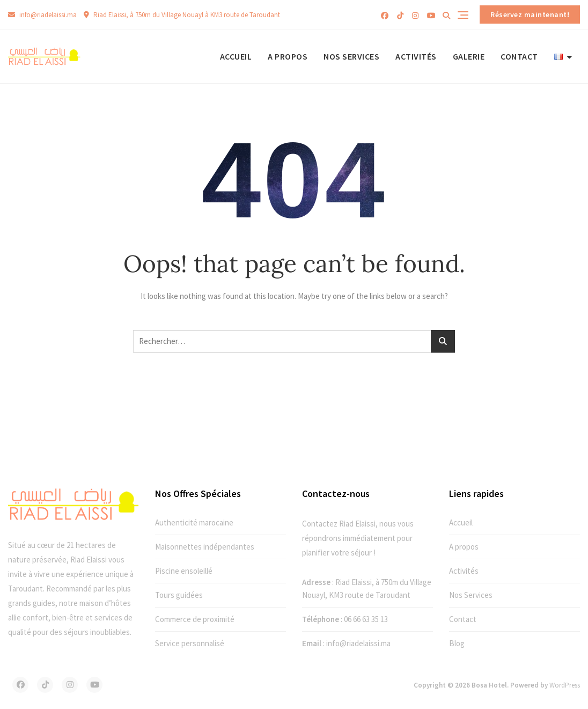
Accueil (236, 56)
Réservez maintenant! (530, 14)
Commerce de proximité (195, 619)
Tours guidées (179, 595)
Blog (457, 643)
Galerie (469, 56)
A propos (288, 56)
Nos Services (351, 56)
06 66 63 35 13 (366, 619)
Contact (519, 56)
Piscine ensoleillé (184, 571)
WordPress (565, 685)
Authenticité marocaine (194, 522)
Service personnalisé (190, 643)
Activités (416, 56)
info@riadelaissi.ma (42, 15)
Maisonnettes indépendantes (205, 547)
